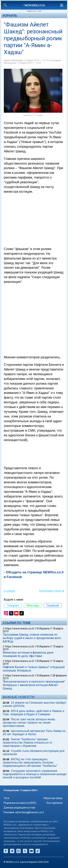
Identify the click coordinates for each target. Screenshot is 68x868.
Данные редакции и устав (19, 808)
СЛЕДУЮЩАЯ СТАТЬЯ (50, 591)
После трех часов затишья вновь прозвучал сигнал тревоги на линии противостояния (29, 723)
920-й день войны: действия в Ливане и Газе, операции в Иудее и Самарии (33, 713)
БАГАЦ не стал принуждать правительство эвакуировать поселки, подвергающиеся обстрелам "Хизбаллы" (30, 762)
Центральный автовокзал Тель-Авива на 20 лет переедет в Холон (34, 733)
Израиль (10, 16)
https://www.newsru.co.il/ (20, 629)
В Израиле (10, 591)
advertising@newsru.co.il (29, 812)
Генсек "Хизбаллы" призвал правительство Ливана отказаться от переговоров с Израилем (27, 743)
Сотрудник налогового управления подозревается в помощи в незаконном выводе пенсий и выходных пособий (35, 774)
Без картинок (55, 803)
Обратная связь (53, 798)
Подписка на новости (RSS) (20, 803)
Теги (6, 798)
